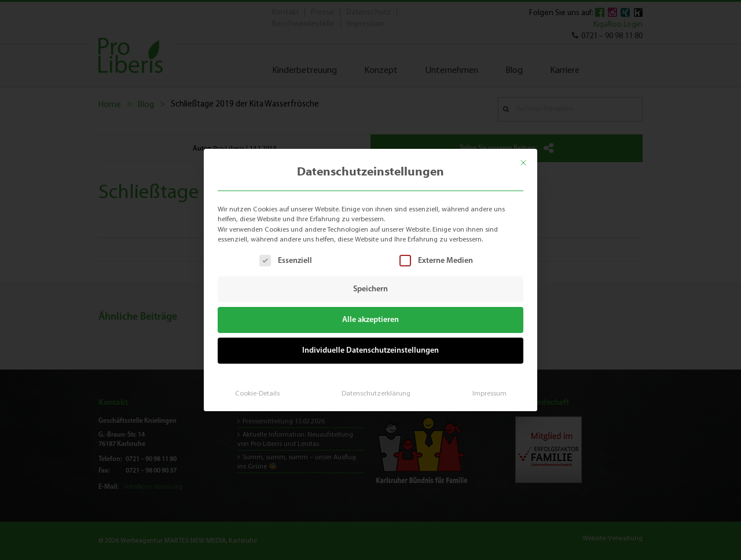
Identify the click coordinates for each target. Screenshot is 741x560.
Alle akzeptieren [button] (370, 320)
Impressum (488, 393)
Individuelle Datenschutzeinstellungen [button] (371, 350)
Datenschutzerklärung (376, 393)
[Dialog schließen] (525, 162)
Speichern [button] (370, 289)
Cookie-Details (258, 393)
